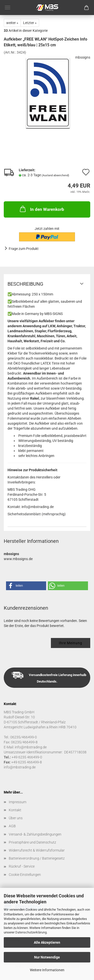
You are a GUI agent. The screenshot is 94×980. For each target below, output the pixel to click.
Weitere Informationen (47, 970)
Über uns (16, 818)
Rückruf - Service (22, 866)
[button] (26, 586)
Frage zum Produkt (24, 249)
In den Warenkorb (41, 209)
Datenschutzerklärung (31, 932)
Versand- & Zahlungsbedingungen (35, 834)
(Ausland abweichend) (55, 175)
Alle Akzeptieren (47, 942)
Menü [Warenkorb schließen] (8, 8)
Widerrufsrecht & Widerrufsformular (37, 850)
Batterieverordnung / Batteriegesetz (37, 858)
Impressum (18, 802)
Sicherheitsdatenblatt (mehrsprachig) (37, 514)
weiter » (12, 23)
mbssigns (83, 57)
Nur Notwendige (47, 957)
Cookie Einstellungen (25, 875)
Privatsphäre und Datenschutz (32, 842)
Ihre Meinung (71, 643)
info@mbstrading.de (20, 767)
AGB (12, 826)
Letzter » (30, 23)
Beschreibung (25, 284)
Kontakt (15, 810)
